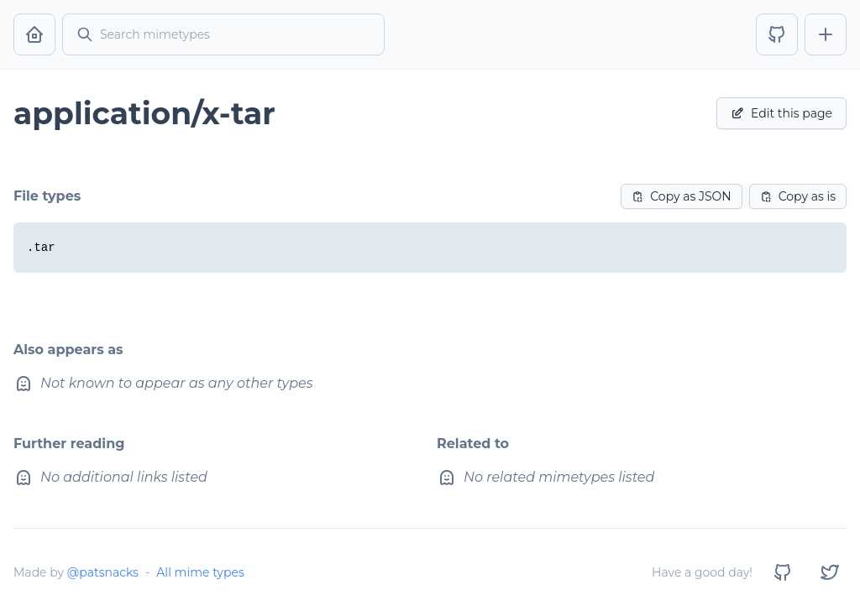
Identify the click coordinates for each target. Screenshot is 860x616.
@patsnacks (103, 572)
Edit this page (781, 113)
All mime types (200, 572)
